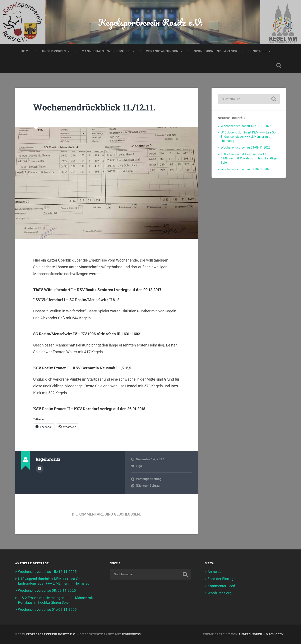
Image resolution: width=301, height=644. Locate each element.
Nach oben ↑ (276, 634)
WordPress (131, 634)
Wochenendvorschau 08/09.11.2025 (246, 148)
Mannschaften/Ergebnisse (106, 51)
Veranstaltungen (162, 51)
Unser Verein (54, 51)
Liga (139, 466)
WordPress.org (220, 593)
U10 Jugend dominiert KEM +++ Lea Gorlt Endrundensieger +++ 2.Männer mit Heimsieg (250, 137)
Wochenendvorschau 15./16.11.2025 (246, 126)
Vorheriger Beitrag (149, 479)
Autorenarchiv (40, 469)
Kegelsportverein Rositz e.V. (151, 22)
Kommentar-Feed (221, 586)
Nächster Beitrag (148, 486)
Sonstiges (258, 51)
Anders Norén (250, 634)
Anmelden (216, 572)
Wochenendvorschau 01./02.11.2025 (246, 169)
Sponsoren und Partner (216, 51)
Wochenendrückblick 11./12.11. (94, 107)
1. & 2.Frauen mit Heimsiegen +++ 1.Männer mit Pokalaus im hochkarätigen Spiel (249, 158)
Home (26, 51)
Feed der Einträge (221, 579)
